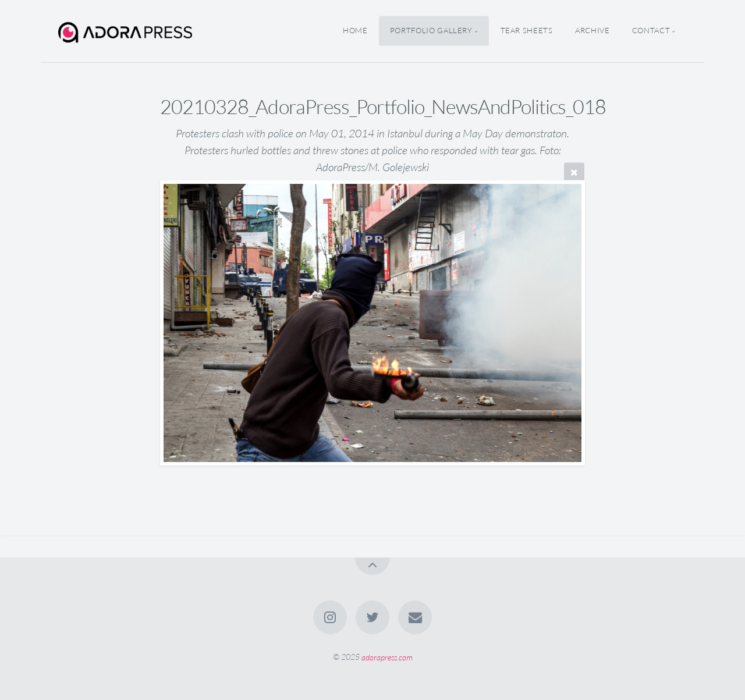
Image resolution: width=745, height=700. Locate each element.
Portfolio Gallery (431, 31)
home (355, 31)
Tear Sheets (527, 31)
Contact (651, 31)
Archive (592, 31)
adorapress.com (387, 657)
